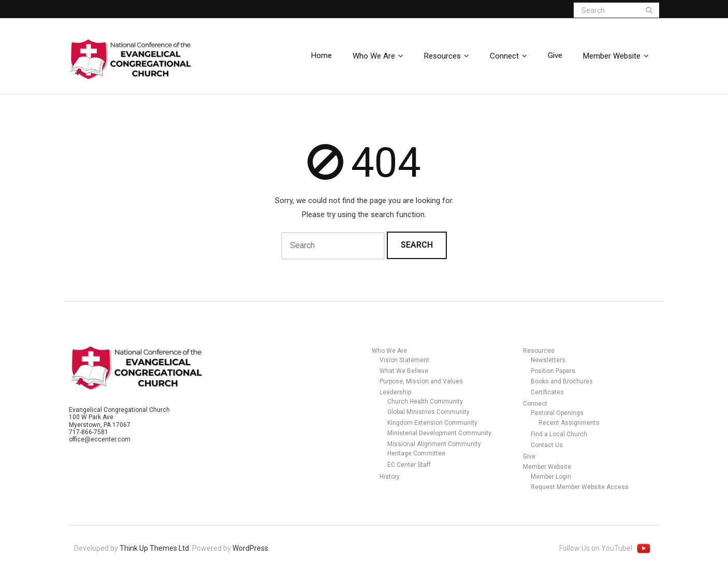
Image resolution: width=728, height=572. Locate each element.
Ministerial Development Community (439, 433)
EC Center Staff (409, 465)
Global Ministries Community (428, 412)
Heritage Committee (416, 453)
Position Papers (553, 371)
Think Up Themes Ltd (154, 548)
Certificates (547, 392)
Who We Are (389, 351)
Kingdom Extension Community (432, 423)
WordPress (250, 548)
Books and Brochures (562, 381)
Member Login (551, 477)
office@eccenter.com (100, 439)
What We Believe (404, 371)
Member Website (547, 467)
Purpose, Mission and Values (421, 381)
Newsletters (548, 360)
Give (529, 456)
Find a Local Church (559, 434)
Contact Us (547, 445)
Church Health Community (425, 402)
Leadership (395, 392)
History (390, 477)
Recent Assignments (569, 423)
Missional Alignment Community (434, 444)
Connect (535, 404)
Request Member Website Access (580, 487)
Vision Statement (404, 360)
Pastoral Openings (557, 413)
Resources (539, 351)
